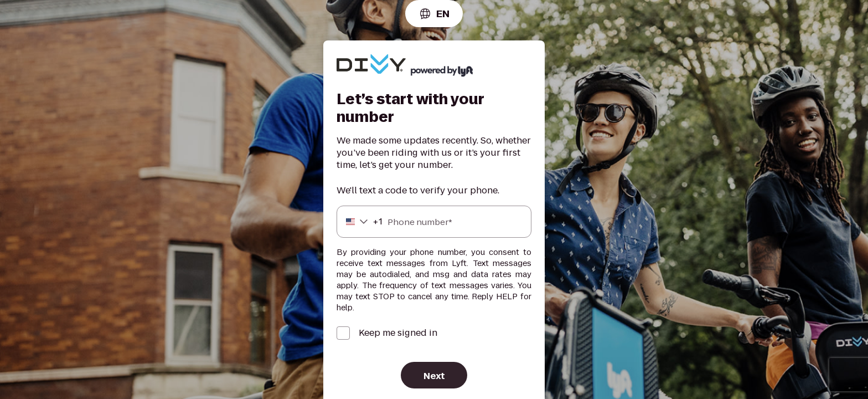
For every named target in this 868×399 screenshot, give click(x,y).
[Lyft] (371, 65)
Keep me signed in (398, 333)
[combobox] (434, 14)
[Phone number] (434, 222)
